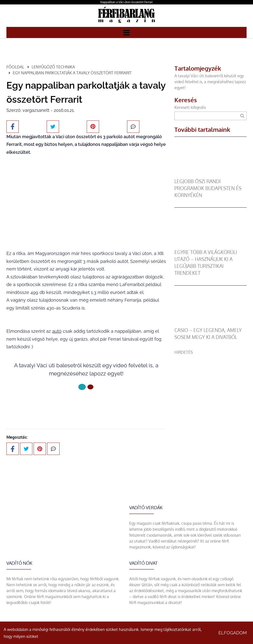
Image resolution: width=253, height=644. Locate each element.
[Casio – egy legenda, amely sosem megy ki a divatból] (211, 324)
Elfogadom (233, 633)
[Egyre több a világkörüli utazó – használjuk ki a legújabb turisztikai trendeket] (211, 246)
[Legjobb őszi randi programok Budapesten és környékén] (211, 175)
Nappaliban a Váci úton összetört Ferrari (126, 2)
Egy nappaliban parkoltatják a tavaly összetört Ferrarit (72, 73)
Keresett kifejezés (190, 107)
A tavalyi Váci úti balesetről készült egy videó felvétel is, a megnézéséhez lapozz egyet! (210, 82)
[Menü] (126, 32)
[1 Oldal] (90, 387)
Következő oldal (86, 403)
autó (57, 331)
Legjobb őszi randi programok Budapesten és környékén (208, 188)
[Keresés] (242, 116)
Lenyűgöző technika (53, 67)
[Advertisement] (211, 386)
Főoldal (15, 67)
